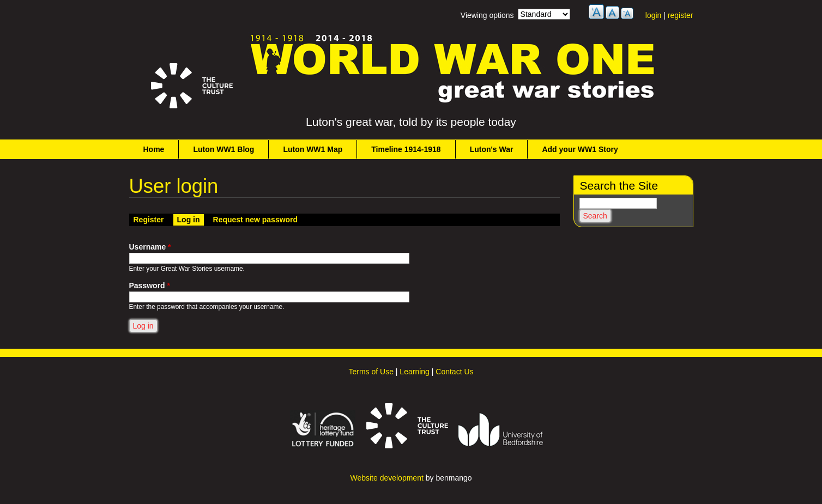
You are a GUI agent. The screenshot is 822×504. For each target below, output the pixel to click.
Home (154, 149)
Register (149, 220)
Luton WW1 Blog (223, 149)
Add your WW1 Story (580, 149)
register (681, 15)
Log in (191, 219)
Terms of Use (371, 372)
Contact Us (454, 372)
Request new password (256, 220)
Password (150, 286)
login (654, 15)
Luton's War (492, 149)
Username (150, 247)
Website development (386, 478)
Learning (415, 372)
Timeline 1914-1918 (406, 149)
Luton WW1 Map (313, 149)
